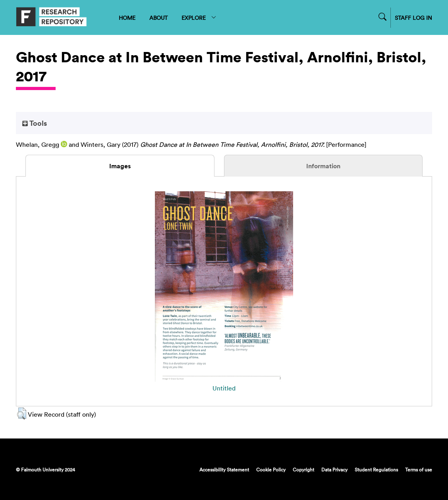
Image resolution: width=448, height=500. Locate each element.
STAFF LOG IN (413, 18)
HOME (127, 18)
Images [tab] (120, 166)
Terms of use (419, 469)
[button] (22, 413)
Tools (35, 123)
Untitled (224, 388)
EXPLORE (199, 18)
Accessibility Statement (224, 469)
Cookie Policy (271, 469)
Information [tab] (323, 166)
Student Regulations (376, 469)
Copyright (303, 469)
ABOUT (158, 18)
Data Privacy (334, 469)
